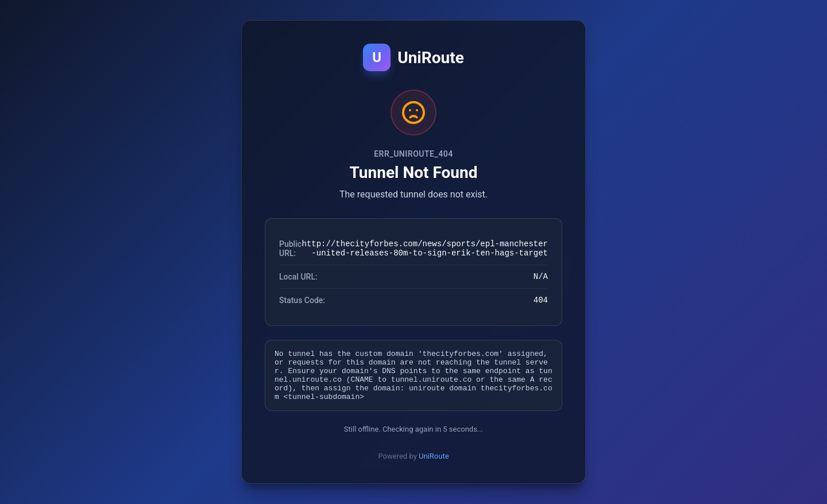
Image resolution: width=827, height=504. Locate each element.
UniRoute (434, 465)
